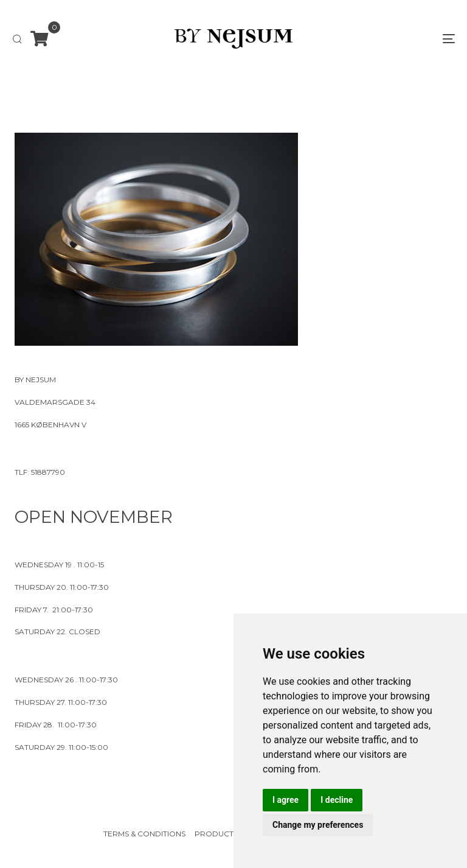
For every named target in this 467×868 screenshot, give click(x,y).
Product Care (226, 834)
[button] (17, 39)
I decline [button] (337, 800)
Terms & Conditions (144, 834)
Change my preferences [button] (318, 825)
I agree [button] (285, 800)
